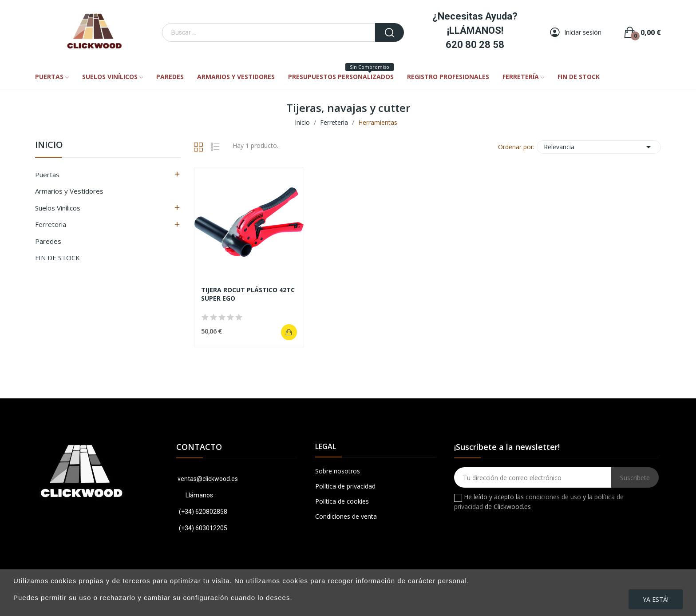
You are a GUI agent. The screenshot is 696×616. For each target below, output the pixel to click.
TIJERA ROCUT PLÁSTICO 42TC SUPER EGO (248, 294)
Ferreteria (51, 224)
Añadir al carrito (289, 332)
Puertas (47, 175)
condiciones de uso (553, 497)
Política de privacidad (345, 486)
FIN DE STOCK (57, 258)
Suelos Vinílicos (58, 208)
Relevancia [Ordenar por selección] (599, 147)
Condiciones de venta (346, 516)
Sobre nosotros (338, 471)
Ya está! (656, 599)
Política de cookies (342, 501)
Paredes (48, 241)
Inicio (49, 145)
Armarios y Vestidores (69, 191)
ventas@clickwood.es (207, 479)
